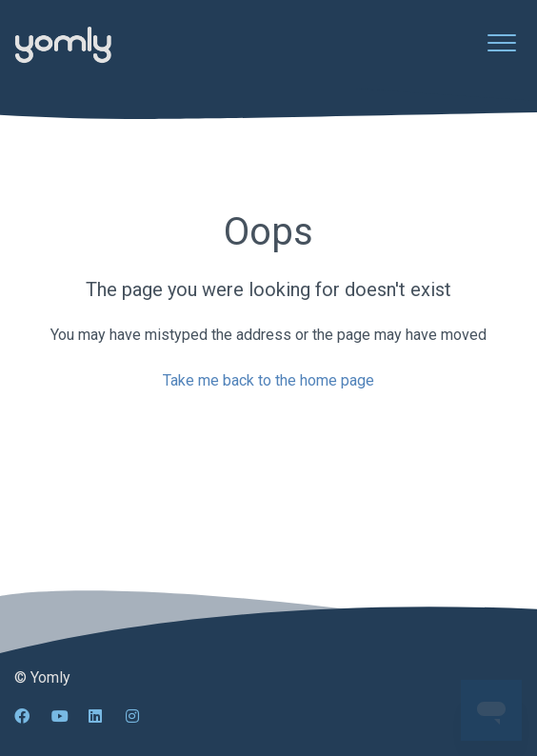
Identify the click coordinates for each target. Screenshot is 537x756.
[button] (501, 42)
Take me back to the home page (268, 380)
